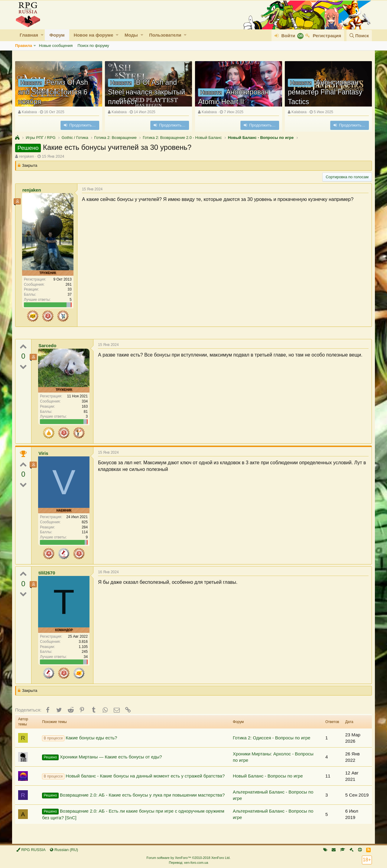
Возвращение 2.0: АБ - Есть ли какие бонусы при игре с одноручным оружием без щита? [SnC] (133, 814)
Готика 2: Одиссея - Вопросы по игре (272, 738)
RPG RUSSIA (31, 850)
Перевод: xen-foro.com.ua (188, 863)
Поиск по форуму (93, 46)
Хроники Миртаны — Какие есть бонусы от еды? (102, 757)
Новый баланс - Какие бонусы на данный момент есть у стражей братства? (133, 776)
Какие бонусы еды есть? (80, 738)
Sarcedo (47, 345)
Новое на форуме (94, 35)
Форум (57, 35)
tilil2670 (47, 573)
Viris (43, 453)
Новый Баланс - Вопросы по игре (268, 776)
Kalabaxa (29, 112)
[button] (42, 35)
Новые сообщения (56, 46)
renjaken (27, 156)
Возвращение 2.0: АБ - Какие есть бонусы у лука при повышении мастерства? (133, 795)
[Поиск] (359, 36)
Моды (131, 35)
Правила (24, 46)
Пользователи (165, 35)
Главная (29, 35)
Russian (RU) (64, 850)
